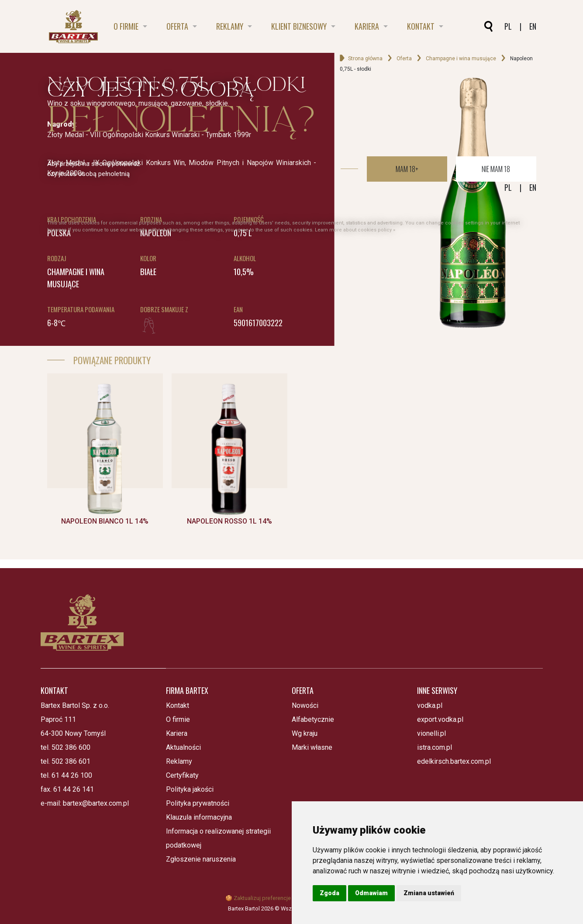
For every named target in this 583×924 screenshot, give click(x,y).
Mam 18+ (407, 169)
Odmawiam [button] (371, 893)
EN (533, 187)
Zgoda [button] (329, 893)
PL (508, 187)
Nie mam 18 (496, 169)
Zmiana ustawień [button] (429, 893)
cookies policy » (376, 230)
